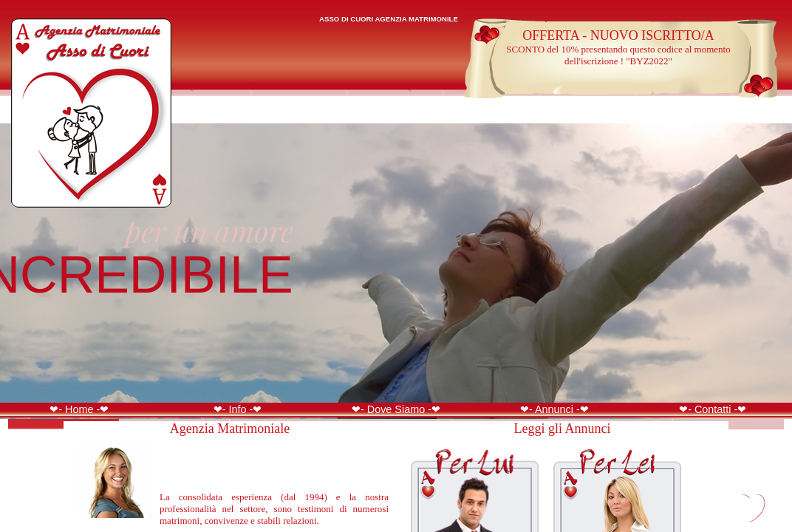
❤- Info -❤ (238, 409)
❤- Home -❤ (79, 409)
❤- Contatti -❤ (713, 409)
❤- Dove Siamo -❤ (396, 409)
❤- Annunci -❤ (554, 409)
